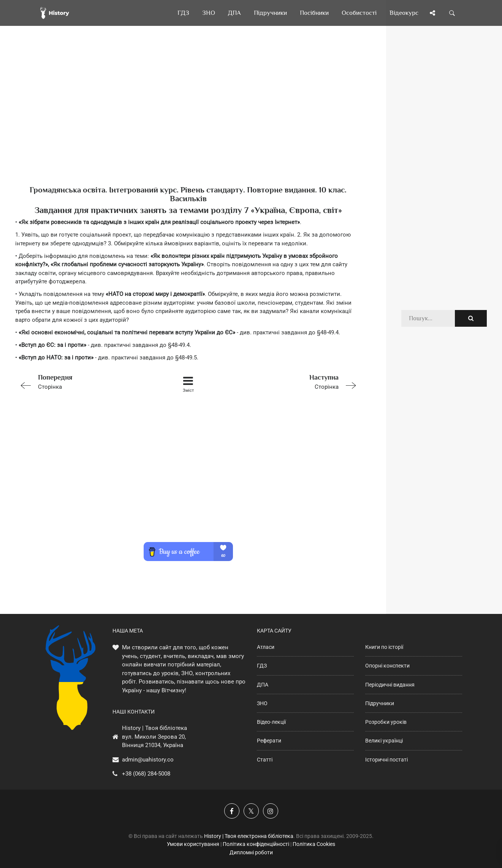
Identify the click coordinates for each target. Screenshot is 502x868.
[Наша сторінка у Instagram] (271, 811)
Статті (265, 760)
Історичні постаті (386, 760)
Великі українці (384, 741)
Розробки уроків (386, 722)
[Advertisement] (188, 118)
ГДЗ (262, 666)
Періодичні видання (390, 685)
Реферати (269, 741)
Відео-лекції (271, 722)
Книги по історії (384, 647)
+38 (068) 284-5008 (146, 774)
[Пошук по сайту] (452, 13)
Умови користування (193, 844)
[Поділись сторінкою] (432, 13)
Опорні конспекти (387, 666)
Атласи (266, 647)
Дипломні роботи (251, 852)
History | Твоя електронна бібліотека (249, 836)
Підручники (380, 703)
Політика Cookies (314, 844)
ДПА (263, 685)
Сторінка (84, 381)
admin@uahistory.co (148, 760)
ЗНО (262, 703)
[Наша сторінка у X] (251, 811)
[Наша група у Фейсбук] (232, 811)
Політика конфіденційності (256, 844)
